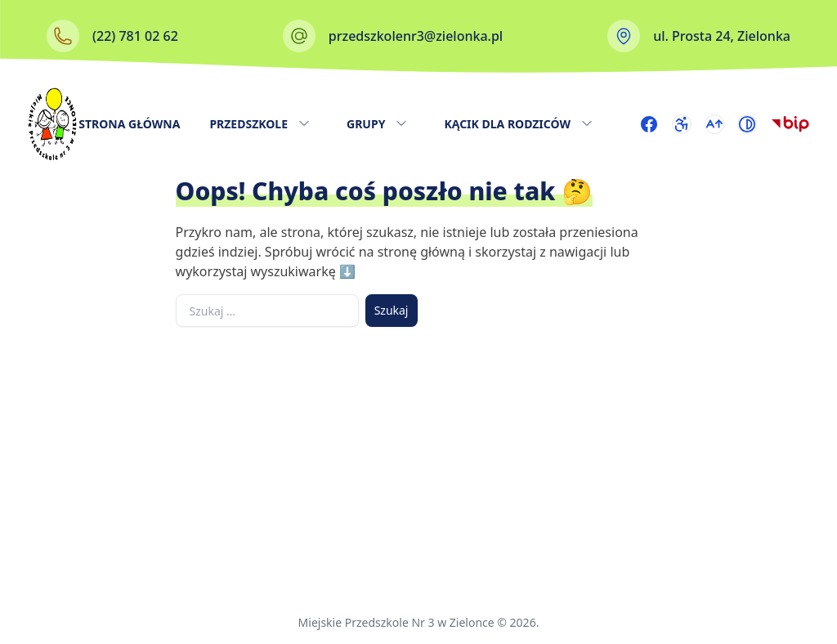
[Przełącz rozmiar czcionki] (714, 124)
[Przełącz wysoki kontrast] (747, 124)
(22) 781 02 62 (135, 36)
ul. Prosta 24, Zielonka (722, 36)
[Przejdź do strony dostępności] (682, 124)
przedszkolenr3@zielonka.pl (416, 36)
